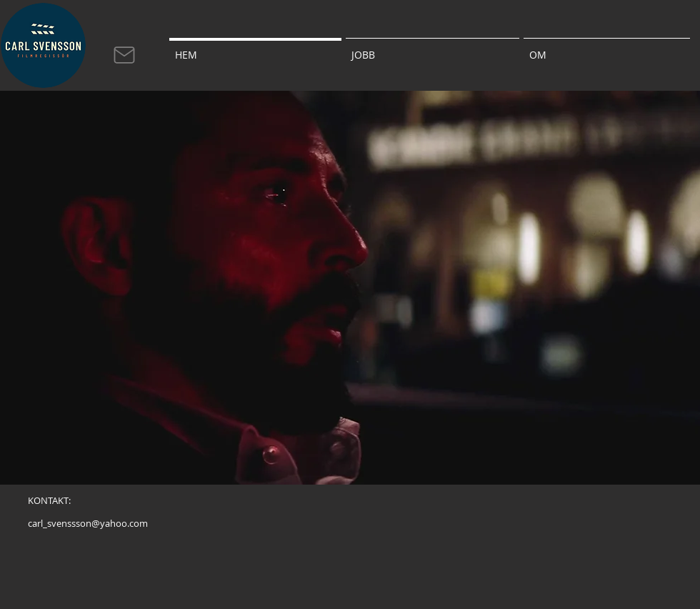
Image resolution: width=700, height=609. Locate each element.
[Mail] (124, 55)
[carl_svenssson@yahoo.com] (88, 523)
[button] (432, 49)
